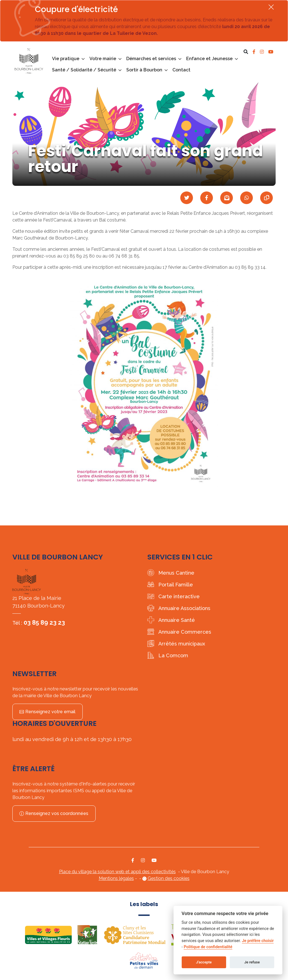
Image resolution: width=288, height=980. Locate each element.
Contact (181, 70)
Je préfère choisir (258, 941)
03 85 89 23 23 (44, 622)
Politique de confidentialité (208, 947)
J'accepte (204, 962)
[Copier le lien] (266, 198)
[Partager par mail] (227, 198)
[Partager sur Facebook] (207, 198)
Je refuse (252, 962)
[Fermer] (271, 7)
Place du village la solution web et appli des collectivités (117, 872)
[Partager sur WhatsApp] (247, 198)
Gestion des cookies (169, 878)
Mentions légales (116, 878)
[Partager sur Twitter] (187, 198)
